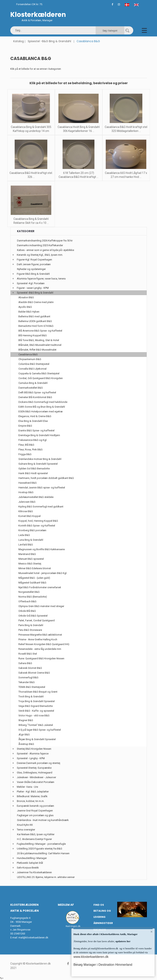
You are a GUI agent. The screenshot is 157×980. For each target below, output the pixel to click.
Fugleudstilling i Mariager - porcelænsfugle (41, 844)
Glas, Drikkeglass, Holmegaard (35, 773)
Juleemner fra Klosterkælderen (34, 872)
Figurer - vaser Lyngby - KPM (33, 288)
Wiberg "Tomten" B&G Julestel (36, 725)
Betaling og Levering (102, 914)
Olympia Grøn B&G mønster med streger (41, 606)
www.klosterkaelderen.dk (91, 957)
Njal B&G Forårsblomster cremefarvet (40, 587)
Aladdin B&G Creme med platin (36, 302)
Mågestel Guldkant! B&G (32, 583)
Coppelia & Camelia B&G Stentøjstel (39, 373)
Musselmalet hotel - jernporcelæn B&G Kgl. (43, 573)
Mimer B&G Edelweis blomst (35, 568)
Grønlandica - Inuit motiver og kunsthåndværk (43, 820)
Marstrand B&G (27, 554)
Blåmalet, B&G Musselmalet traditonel (40, 345)
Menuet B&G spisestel (31, 559)
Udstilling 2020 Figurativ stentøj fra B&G (39, 849)
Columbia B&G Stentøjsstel (34, 364)
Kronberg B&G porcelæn (32, 530)
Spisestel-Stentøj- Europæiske (34, 768)
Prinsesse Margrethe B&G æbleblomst (40, 635)
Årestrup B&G (26, 744)
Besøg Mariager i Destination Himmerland (103, 965)
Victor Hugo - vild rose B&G (34, 715)
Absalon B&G (26, 297)
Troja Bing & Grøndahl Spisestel (37, 701)
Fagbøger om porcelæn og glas (35, 815)
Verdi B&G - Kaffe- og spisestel (36, 711)
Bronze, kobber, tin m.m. (31, 801)
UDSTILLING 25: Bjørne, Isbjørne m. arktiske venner (46, 877)
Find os (99, 905)
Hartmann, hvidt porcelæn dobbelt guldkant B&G (46, 478)
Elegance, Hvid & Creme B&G (35, 416)
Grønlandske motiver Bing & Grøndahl (40, 459)
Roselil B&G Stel (28, 654)
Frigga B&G (25, 454)
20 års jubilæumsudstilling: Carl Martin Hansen (43, 853)
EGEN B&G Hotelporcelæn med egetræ (40, 411)
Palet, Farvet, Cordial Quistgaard (37, 620)
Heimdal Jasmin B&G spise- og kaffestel (42, 488)
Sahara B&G (25, 663)
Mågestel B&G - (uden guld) (34, 578)
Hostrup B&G (26, 492)
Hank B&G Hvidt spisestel (33, 473)
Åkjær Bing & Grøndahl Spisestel (37, 739)
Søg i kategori (110, 31)
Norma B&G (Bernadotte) (33, 597)
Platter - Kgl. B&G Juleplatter (33, 792)
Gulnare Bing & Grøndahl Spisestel (38, 464)
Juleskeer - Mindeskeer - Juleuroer (36, 777)
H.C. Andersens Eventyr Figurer (34, 839)
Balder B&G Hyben (29, 312)
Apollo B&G (25, 307)
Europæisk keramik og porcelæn (35, 806)
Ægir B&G (24, 735)
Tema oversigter (26, 830)
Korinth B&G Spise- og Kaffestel (37, 526)
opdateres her (123, 941)
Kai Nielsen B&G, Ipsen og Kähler (36, 834)
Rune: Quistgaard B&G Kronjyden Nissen (41, 658)
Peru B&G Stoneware (30, 630)
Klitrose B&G (26, 511)
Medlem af (66, 905)
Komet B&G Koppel (29, 516)
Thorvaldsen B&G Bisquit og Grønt (38, 692)
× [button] (152, 932)
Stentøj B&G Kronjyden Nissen (34, 749)
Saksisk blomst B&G (30, 668)
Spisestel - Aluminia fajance (33, 754)
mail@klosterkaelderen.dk (33, 938)
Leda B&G (24, 535)
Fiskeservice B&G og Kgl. (33, 440)
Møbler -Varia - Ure (27, 787)
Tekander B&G (27, 682)
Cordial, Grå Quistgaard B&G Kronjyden (41, 378)
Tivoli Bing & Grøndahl (31, 696)
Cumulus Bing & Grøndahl (33, 383)
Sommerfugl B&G (28, 677)
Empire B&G (25, 426)
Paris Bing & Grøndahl (31, 625)
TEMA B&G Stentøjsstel (32, 687)
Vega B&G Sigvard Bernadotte (36, 706)
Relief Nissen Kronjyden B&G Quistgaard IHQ (44, 644)
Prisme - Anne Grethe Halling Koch (38, 639)
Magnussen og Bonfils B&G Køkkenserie (42, 549)
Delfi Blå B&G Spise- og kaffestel (37, 392)
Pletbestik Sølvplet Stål (30, 863)
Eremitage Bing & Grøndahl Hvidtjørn (39, 435)
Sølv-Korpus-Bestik (28, 868)
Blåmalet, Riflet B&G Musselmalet (37, 350)
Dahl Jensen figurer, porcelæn (34, 264)
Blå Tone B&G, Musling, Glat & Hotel (39, 340)
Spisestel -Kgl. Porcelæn (31, 283)
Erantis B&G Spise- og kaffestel (36, 430)
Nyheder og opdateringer (31, 269)
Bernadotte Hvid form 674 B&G (36, 326)
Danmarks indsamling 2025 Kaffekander (40, 245)
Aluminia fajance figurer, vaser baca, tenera (41, 279)
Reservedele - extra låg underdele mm (40, 649)
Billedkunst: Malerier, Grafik (32, 796)
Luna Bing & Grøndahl (31, 540)
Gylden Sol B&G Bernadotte (34, 469)
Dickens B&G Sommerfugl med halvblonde (43, 402)
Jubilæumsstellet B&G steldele (36, 497)
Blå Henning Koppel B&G (33, 335)
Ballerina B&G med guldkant (34, 316)
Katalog (19, 41)
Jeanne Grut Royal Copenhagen (35, 811)
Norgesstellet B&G (29, 592)
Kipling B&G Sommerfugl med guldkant (41, 507)
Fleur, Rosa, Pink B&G (30, 449)
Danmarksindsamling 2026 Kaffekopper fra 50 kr (45, 241)
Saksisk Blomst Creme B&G (34, 673)
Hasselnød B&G (28, 483)
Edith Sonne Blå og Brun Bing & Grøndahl (42, 407)
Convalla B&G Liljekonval (32, 369)
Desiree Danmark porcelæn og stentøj (39, 763)
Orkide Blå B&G (27, 611)
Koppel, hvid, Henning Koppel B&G (38, 521)
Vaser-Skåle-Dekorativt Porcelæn (36, 782)
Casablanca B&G (28, 354)
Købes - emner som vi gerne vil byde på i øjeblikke (46, 250)
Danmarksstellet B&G (31, 388)
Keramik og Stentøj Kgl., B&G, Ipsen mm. (40, 255)
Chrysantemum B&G (30, 359)
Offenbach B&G (27, 601)
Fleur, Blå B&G (26, 445)
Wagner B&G (26, 720)
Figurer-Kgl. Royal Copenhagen (34, 260)
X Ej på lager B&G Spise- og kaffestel (40, 730)
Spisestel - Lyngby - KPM (31, 758)
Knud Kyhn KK (25, 825)
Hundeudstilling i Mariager (32, 858)
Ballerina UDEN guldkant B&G (35, 321)
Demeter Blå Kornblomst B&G (35, 397)
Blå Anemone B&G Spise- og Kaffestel (40, 331)
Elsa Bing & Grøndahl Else (33, 421)
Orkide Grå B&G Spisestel (33, 616)
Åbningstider (103, 923)
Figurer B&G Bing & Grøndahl (33, 274)
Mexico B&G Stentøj (30, 564)
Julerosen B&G (27, 502)
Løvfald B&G (26, 545)
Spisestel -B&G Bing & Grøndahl (49, 41)
